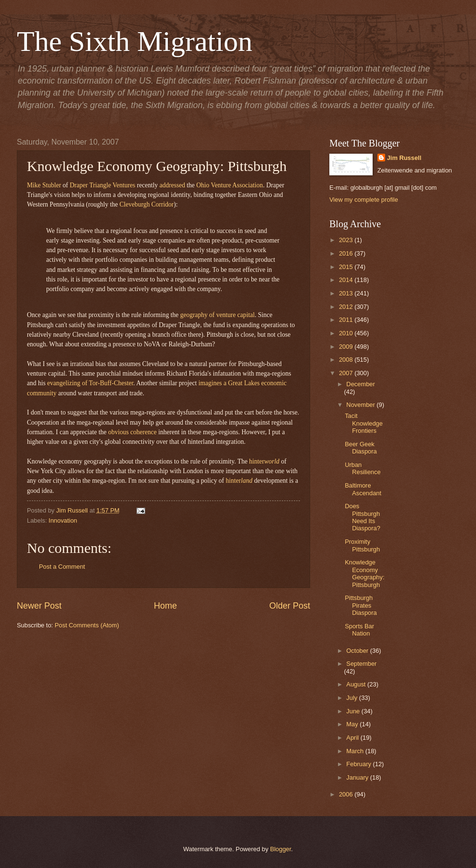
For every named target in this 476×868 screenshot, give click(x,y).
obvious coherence (132, 432)
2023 (347, 240)
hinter (264, 461)
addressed (172, 185)
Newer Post (39, 606)
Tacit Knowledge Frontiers (364, 423)
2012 (347, 307)
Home (165, 606)
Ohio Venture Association (230, 185)
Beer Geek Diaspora (361, 448)
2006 (347, 794)
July (352, 698)
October (358, 651)
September (361, 664)
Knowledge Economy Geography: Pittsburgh (364, 573)
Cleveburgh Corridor (147, 204)
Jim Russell (404, 158)
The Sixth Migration (135, 41)
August (357, 684)
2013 (347, 293)
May (353, 724)
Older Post (290, 606)
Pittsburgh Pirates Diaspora (361, 605)
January (358, 777)
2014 (347, 280)
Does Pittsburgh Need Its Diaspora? (363, 517)
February (359, 764)
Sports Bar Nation (359, 630)
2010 (347, 333)
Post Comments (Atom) (87, 625)
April (353, 738)
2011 (347, 320)
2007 (347, 373)
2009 (347, 347)
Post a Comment (62, 567)
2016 (347, 253)
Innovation (63, 520)
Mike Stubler (44, 185)
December (360, 384)
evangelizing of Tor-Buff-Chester (90, 383)
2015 (347, 267)
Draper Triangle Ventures (102, 185)
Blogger (281, 849)
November (361, 405)
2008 (347, 360)
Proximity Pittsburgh (362, 545)
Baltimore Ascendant (363, 489)
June (354, 711)
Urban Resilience (363, 468)
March (356, 751)
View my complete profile (364, 200)
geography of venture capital (218, 315)
